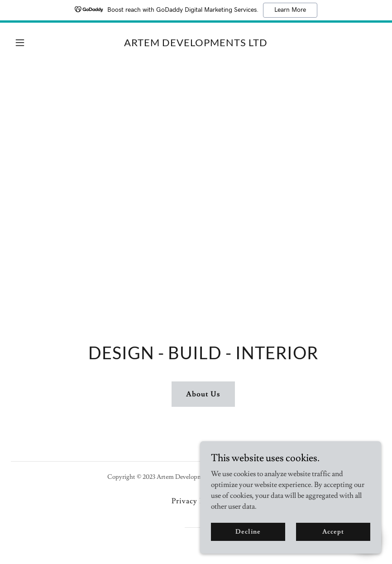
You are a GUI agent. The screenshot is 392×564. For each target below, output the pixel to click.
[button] (39, 43)
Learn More (290, 10)
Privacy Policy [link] (196, 501)
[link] (196, 44)
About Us (203, 394)
